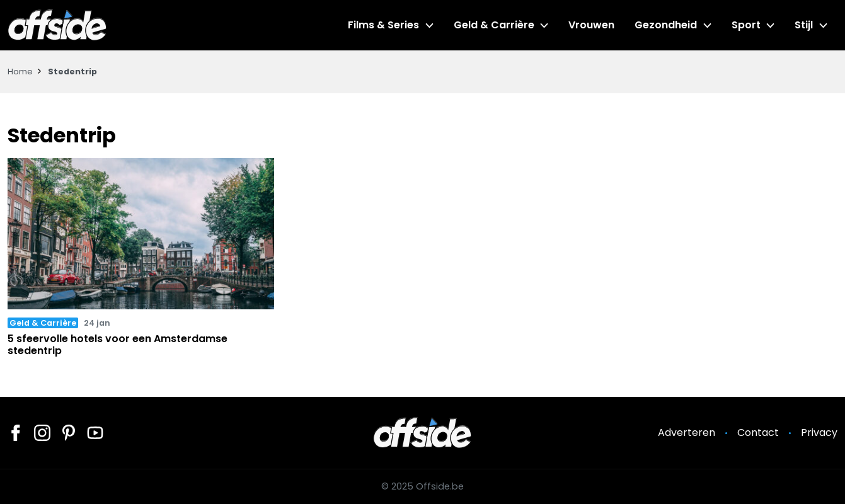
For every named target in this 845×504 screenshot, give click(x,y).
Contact (758, 432)
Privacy (819, 432)
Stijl (804, 25)
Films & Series (383, 25)
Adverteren (687, 432)
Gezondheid (666, 25)
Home (20, 72)
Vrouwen (591, 25)
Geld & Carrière (494, 25)
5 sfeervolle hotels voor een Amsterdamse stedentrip (118, 345)
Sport (746, 25)
